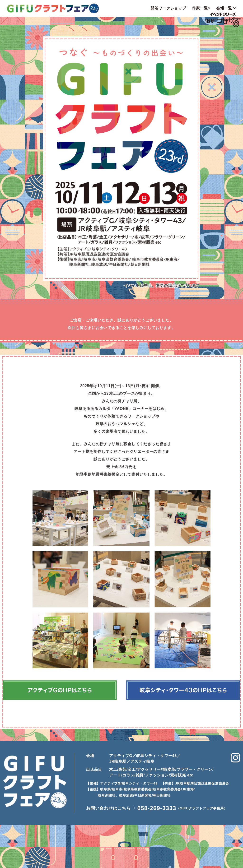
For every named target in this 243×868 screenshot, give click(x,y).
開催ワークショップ (168, 8)
